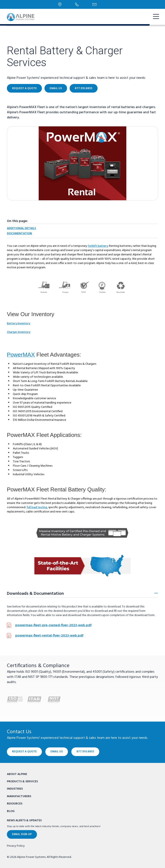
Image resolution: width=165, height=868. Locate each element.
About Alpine (17, 774)
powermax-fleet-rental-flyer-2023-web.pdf (49, 636)
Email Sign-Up (22, 834)
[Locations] (60, 4)
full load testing (37, 507)
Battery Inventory (18, 324)
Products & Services (22, 782)
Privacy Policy (16, 846)
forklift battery (98, 246)
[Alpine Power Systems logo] (21, 17)
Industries (15, 789)
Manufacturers (19, 796)
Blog (11, 811)
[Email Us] (94, 5)
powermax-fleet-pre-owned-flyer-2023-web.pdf (53, 625)
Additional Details (21, 228)
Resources (15, 804)
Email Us (56, 88)
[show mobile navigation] (156, 17)
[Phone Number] (77, 4)
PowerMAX (21, 355)
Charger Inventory (19, 332)
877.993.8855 (84, 88)
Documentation (19, 234)
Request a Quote (24, 88)
